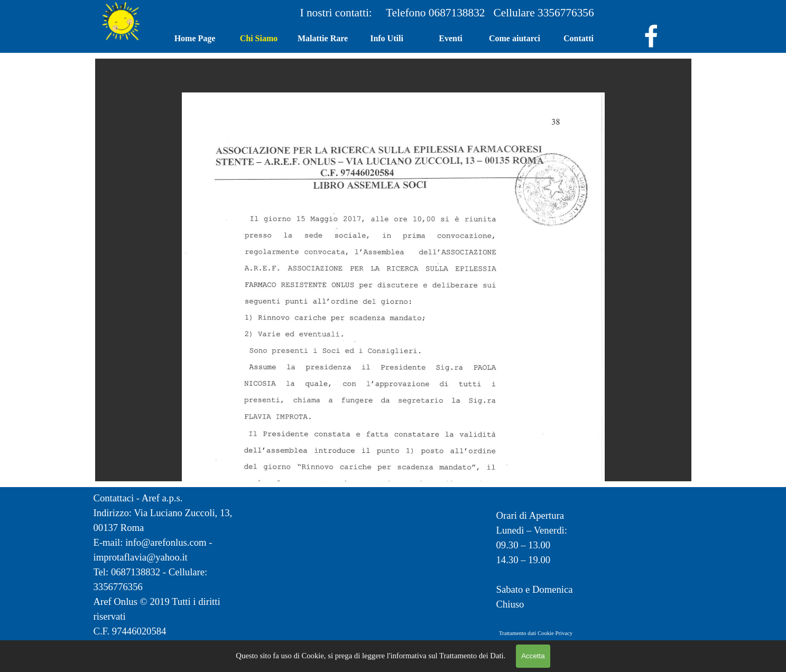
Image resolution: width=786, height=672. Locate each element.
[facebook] (651, 36)
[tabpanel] (491, 13)
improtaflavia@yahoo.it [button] (141, 557)
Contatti (579, 38)
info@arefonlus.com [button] (166, 542)
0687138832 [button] (461, 13)
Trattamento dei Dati (471, 656)
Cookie (546, 633)
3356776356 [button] (566, 13)
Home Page (195, 38)
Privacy (564, 633)
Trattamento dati (517, 633)
